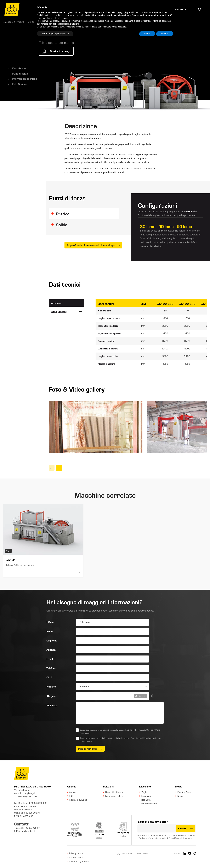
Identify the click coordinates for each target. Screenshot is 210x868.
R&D (71, 796)
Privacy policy (187, 838)
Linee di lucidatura (114, 792)
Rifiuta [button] (147, 34)
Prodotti (20, 22)
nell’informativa (86, 741)
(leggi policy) (85, 733)
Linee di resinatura (114, 796)
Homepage (7, 22)
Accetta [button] (165, 34)
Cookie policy (76, 857)
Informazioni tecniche (25, 79)
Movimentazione (149, 804)
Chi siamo (74, 792)
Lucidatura (146, 796)
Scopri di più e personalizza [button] (55, 34)
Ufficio (50, 622)
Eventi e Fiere (184, 792)
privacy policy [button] (122, 12)
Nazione (51, 686)
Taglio (144, 792)
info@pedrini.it (28, 831)
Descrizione (19, 68)
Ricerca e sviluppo (78, 800)
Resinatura (146, 800)
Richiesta (52, 705)
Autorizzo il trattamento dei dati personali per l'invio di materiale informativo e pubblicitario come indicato (121, 740)
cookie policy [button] (64, 18)
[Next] (59, 468)
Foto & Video (20, 84)
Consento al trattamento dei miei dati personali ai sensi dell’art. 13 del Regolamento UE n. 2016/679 (120, 731)
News (180, 796)
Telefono (51, 668)
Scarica (99, 838)
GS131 (11, 560)
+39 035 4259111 (32, 828)
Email (50, 659)
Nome (50, 631)
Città (49, 677)
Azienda (51, 650)
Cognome (52, 640)
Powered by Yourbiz (79, 861)
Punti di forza (20, 74)
